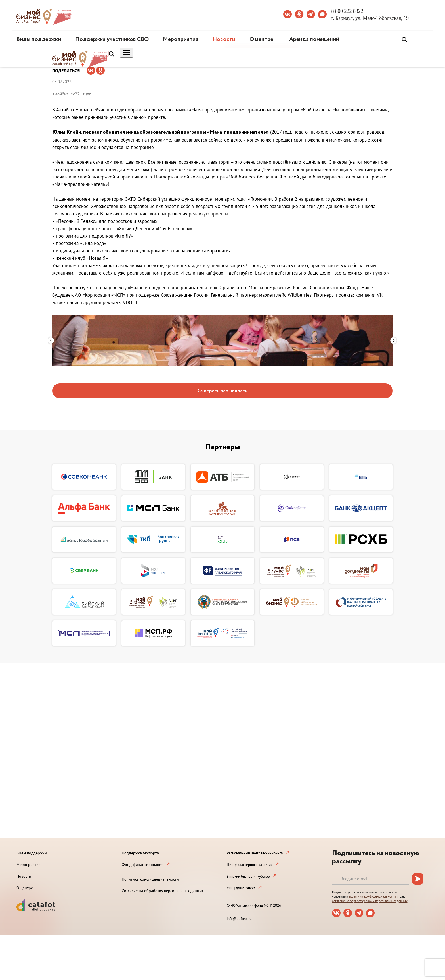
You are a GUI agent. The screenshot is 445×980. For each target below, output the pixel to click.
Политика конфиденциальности (150, 879)
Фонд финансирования (143, 865)
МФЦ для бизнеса (241, 888)
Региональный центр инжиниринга (255, 853)
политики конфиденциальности (372, 896)
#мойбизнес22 (66, 94)
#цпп (87, 94)
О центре (261, 39)
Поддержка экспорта (140, 853)
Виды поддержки (39, 39)
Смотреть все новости (223, 391)
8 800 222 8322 (348, 11)
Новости (224, 39)
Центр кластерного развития (250, 865)
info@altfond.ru (239, 919)
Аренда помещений (314, 39)
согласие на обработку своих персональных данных (370, 901)
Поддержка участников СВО (112, 39)
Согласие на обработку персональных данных (163, 891)
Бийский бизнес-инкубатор (248, 876)
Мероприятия (181, 39)
